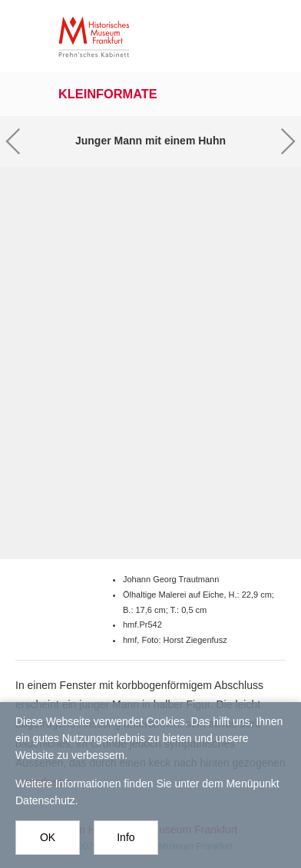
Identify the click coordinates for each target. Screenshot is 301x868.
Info (126, 844)
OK (48, 844)
